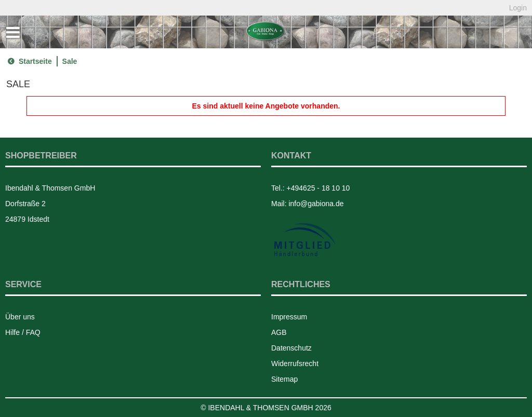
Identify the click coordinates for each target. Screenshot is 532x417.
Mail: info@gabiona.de (308, 204)
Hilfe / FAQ (23, 332)
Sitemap (284, 379)
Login (518, 8)
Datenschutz (291, 348)
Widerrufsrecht (295, 364)
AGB (279, 332)
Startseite (29, 61)
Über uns (20, 317)
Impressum (289, 317)
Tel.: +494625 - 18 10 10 (310, 188)
